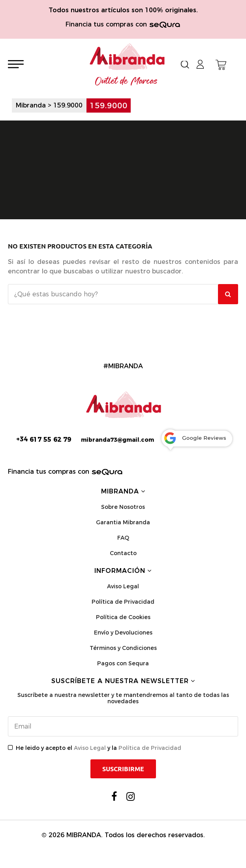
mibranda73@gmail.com (117, 440)
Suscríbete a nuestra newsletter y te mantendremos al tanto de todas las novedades (123, 698)
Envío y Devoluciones (123, 633)
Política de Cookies (123, 617)
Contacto (123, 553)
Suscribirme (123, 769)
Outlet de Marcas (126, 81)
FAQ (123, 538)
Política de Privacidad (123, 602)
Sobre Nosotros (123, 507)
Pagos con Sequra (123, 663)
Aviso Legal (123, 586)
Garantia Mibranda (123, 522)
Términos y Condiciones (123, 648)
